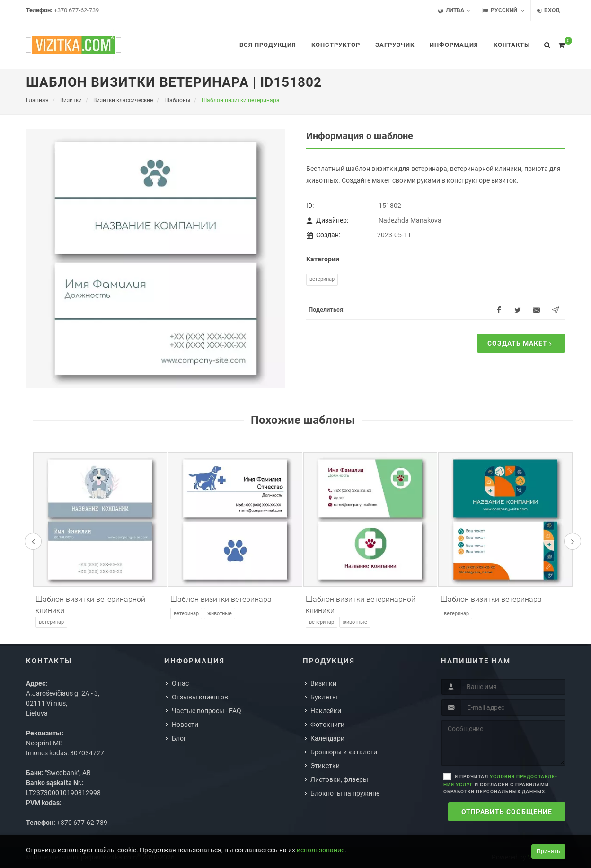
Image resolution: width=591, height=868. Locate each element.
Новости (185, 725)
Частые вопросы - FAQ (207, 711)
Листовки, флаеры (339, 779)
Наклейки (326, 711)
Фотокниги (327, 725)
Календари (327, 738)
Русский (503, 11)
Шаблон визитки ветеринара (221, 599)
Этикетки (325, 766)
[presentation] (33, 541)
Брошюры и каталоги (344, 752)
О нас (180, 683)
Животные (220, 613)
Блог (179, 738)
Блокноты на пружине (345, 793)
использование (321, 850)
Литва (454, 11)
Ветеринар (322, 279)
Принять (548, 851)
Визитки (323, 683)
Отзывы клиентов (200, 697)
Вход (548, 11)
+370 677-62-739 (76, 10)
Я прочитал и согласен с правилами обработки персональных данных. (500, 784)
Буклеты (324, 697)
